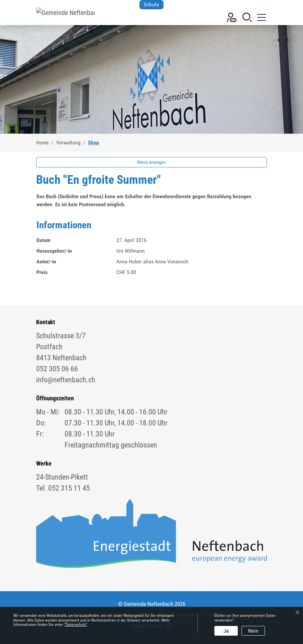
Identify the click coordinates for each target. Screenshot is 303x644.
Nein (253, 631)
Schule (151, 5)
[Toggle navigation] (261, 15)
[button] (247, 17)
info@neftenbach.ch (66, 380)
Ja (226, 631)
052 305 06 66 (57, 369)
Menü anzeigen (151, 162)
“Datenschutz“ (76, 625)
